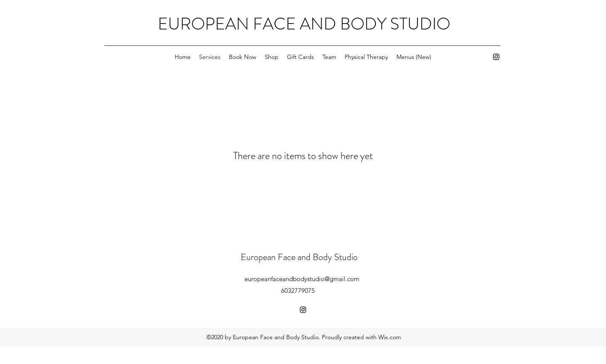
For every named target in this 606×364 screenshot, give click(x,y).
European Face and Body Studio (299, 257)
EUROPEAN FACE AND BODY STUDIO (304, 24)
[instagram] (496, 57)
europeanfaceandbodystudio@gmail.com (302, 279)
